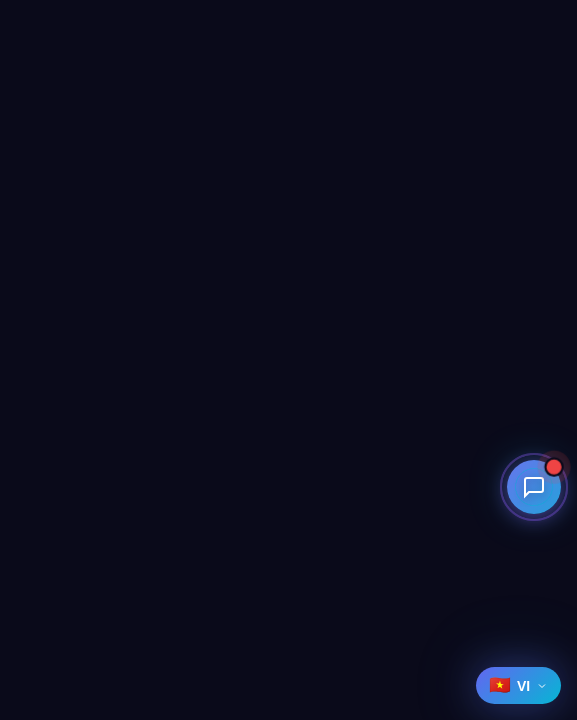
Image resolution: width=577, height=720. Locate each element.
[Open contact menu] (536, 487)
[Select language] (518, 685)
